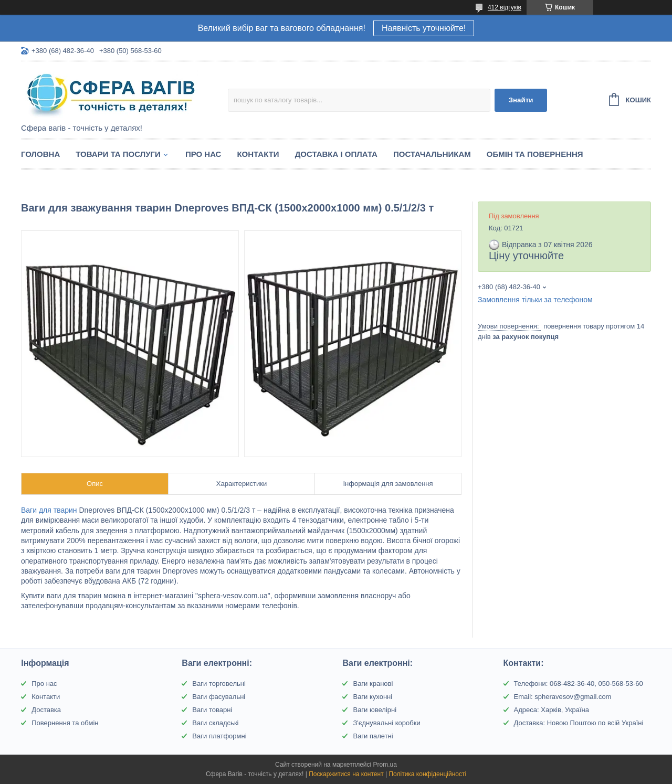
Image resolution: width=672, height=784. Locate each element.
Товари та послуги (118, 154)
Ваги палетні (373, 736)
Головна (40, 154)
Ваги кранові (373, 684)
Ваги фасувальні (219, 697)
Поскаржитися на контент (346, 774)
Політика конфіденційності (427, 774)
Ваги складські (215, 723)
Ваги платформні (219, 736)
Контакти (258, 154)
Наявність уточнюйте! (424, 28)
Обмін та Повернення (535, 154)
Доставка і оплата (336, 154)
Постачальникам (432, 154)
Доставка (46, 710)
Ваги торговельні (219, 684)
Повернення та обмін (65, 723)
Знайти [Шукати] (521, 100)
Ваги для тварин (49, 510)
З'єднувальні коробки (386, 723)
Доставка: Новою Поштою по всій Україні (579, 723)
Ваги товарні (212, 710)
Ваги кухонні (372, 697)
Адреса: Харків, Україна (552, 710)
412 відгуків (505, 7)
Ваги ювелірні (375, 710)
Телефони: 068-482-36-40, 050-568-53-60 (579, 684)
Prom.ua (385, 765)
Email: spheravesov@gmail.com (563, 697)
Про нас (203, 154)
